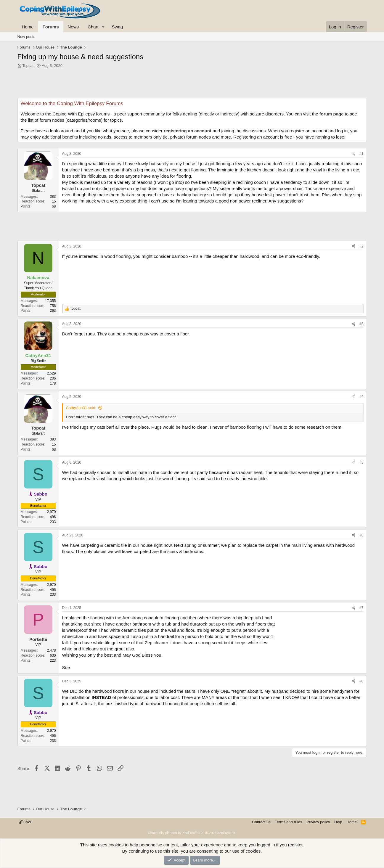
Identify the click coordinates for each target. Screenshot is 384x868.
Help (338, 822)
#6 (361, 535)
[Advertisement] (192, 85)
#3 (361, 324)
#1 (361, 154)
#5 (361, 462)
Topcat (28, 66)
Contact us (261, 822)
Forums (51, 27)
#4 (361, 397)
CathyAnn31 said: (81, 408)
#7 (361, 608)
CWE (26, 822)
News (73, 27)
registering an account (188, 131)
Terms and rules (288, 822)
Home (28, 27)
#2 (361, 246)
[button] (103, 27)
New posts (26, 37)
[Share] (354, 154)
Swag (118, 27)
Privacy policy (318, 822)
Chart (93, 27)
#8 (361, 681)
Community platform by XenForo (192, 833)
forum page (332, 114)
